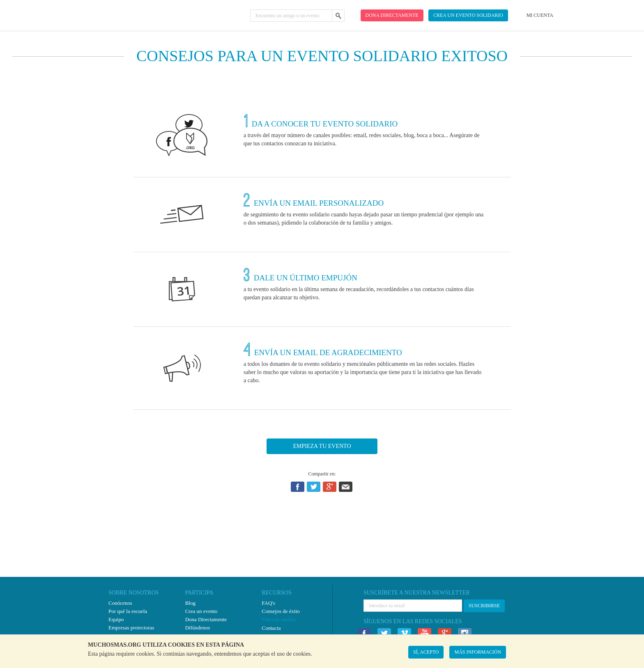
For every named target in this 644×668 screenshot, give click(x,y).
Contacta (271, 628)
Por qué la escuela (128, 611)
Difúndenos (198, 628)
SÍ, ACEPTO (426, 652)
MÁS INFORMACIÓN (478, 652)
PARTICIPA (199, 593)
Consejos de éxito (281, 611)
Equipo (116, 619)
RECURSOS (276, 593)
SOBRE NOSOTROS (134, 593)
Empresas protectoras (131, 628)
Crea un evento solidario (468, 15)
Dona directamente (392, 15)
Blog (190, 603)
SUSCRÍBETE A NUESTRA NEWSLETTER (417, 593)
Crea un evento (201, 611)
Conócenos (120, 603)
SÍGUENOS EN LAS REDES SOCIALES (413, 621)
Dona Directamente (206, 619)
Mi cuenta (540, 15)
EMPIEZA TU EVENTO (322, 446)
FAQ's (268, 603)
